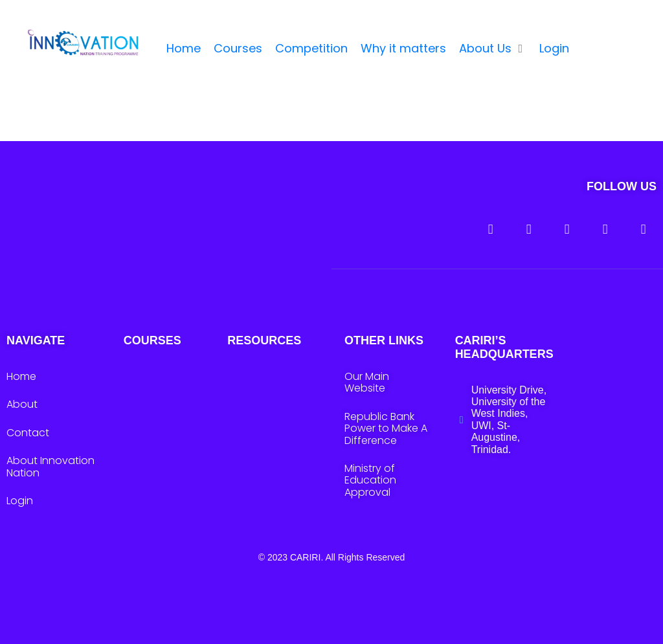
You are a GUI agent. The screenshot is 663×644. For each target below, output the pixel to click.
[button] (493, 49)
